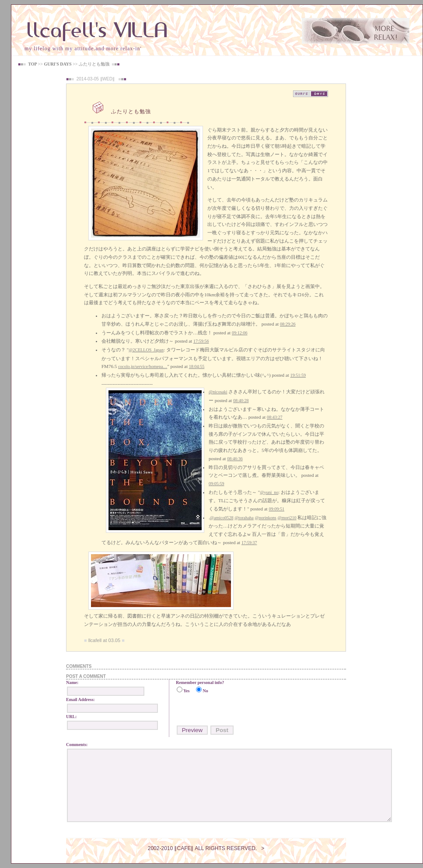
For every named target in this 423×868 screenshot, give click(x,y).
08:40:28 (241, 401)
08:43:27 (275, 417)
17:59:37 (249, 543)
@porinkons (266, 518)
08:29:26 (288, 324)
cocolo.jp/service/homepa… (143, 366)
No (205, 691)
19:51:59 (298, 375)
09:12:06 (240, 333)
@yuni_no (269, 492)
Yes (186, 691)
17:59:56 (201, 341)
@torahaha (244, 518)
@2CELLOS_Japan (146, 350)
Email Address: (80, 700)
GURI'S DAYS (58, 64)
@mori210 (287, 518)
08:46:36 (235, 459)
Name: (72, 682)
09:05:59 (217, 484)
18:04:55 (197, 366)
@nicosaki (218, 392)
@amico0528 (222, 518)
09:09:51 (276, 509)
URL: (71, 717)
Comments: (77, 745)
